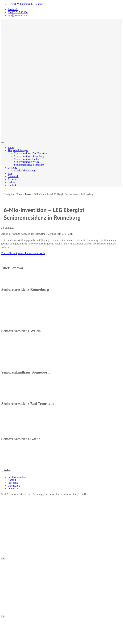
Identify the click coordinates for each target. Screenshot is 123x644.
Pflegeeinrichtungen (18, 150)
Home (11, 147)
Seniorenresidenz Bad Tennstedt (31, 153)
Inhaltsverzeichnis (17, 477)
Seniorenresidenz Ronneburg (29, 156)
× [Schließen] (3, 559)
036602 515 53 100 (18, 12)
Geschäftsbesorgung (24, 171)
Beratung (12, 168)
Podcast (12, 182)
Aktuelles (13, 179)
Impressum (13, 489)
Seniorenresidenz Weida (26, 162)
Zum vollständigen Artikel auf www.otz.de (23, 253)
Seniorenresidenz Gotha (26, 159)
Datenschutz (14, 486)
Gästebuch (13, 176)
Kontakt (12, 185)
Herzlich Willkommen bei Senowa (25, 4)
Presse (28, 194)
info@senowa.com (17, 15)
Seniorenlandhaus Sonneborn (29, 165)
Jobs (10, 173)
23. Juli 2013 (8, 228)
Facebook (13, 9)
